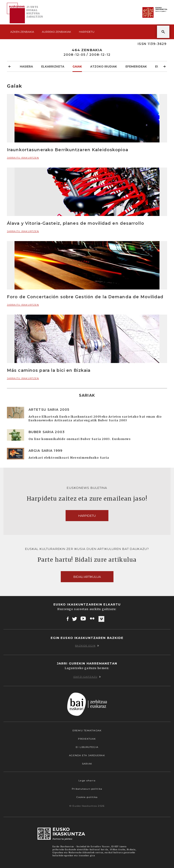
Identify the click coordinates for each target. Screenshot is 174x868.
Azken (22, 32)
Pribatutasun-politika (87, 789)
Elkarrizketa (53, 66)
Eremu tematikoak (87, 731)
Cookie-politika (87, 797)
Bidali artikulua (87, 577)
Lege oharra (87, 781)
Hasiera (26, 66)
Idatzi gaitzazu (87, 677)
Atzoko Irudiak (104, 66)
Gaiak (77, 66)
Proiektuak (87, 739)
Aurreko (57, 32)
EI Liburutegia (87, 747)
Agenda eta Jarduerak (87, 755)
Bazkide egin (87, 646)
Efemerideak (136, 66)
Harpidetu (87, 32)
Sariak (87, 764)
